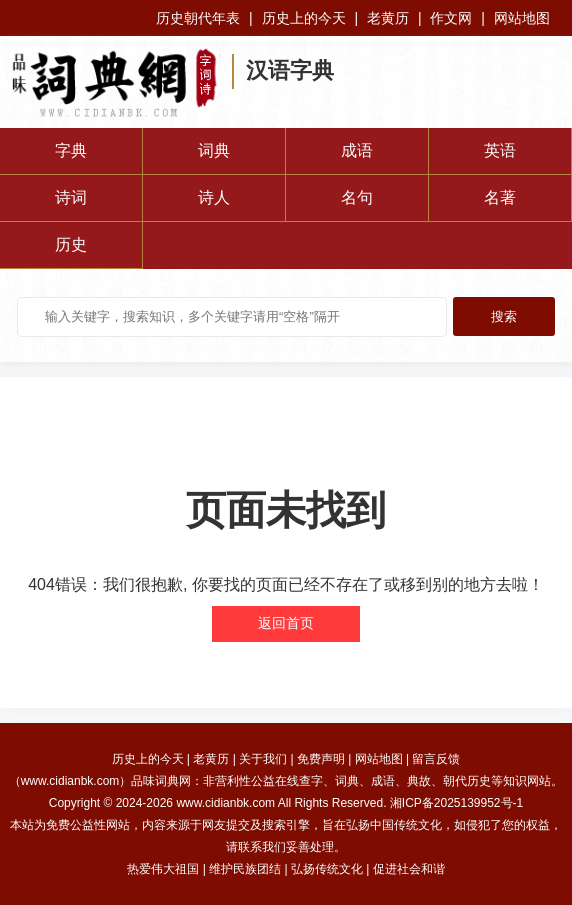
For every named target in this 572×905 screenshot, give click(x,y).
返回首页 (286, 623)
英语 (500, 150)
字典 (71, 150)
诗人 (214, 197)
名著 (500, 197)
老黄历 (388, 18)
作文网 (451, 18)
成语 (357, 150)
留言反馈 (436, 759)
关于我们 (263, 759)
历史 (71, 244)
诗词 (71, 197)
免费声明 (321, 759)
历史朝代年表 (198, 18)
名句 (357, 197)
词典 (214, 150)
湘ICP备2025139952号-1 (456, 803)
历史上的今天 (304, 18)
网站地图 (522, 18)
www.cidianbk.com (225, 803)
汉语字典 (290, 70)
